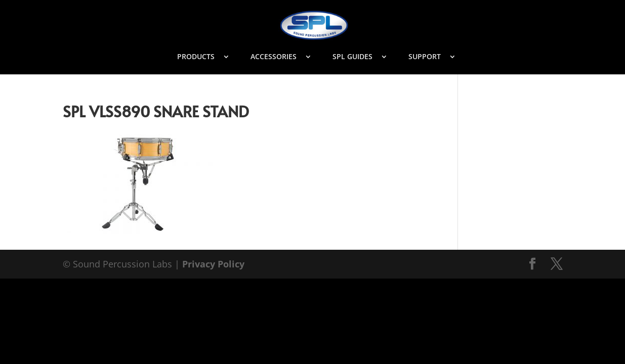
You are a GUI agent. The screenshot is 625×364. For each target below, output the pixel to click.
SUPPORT (425, 57)
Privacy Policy (213, 264)
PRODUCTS (196, 57)
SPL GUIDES (352, 57)
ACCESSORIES (274, 57)
